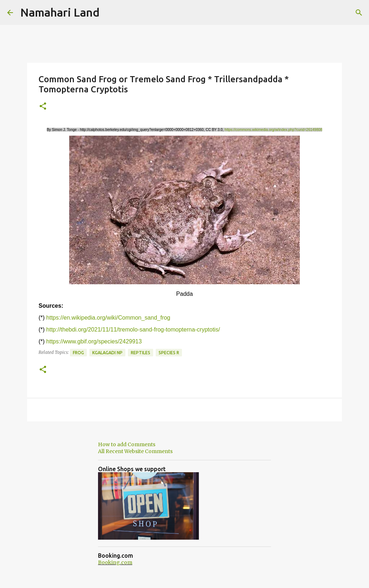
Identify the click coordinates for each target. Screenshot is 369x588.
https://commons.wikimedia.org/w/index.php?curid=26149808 (273, 130)
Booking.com (115, 562)
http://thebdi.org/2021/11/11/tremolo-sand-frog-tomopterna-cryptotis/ (133, 330)
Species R (169, 353)
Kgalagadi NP (107, 353)
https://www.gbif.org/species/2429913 (94, 341)
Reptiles (141, 353)
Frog (78, 353)
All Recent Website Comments (135, 451)
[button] (43, 107)
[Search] (359, 13)
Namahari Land (60, 12)
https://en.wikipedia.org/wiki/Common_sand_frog (108, 318)
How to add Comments (127, 444)
